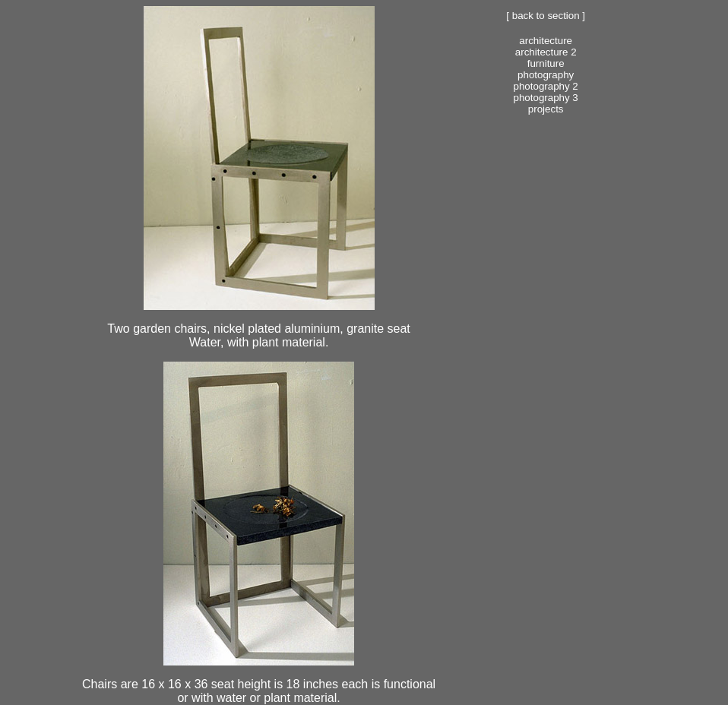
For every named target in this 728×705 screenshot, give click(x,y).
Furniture (546, 63)
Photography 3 (546, 98)
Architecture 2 (546, 52)
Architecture (546, 41)
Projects (546, 109)
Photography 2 (546, 86)
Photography (546, 75)
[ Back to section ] (546, 16)
